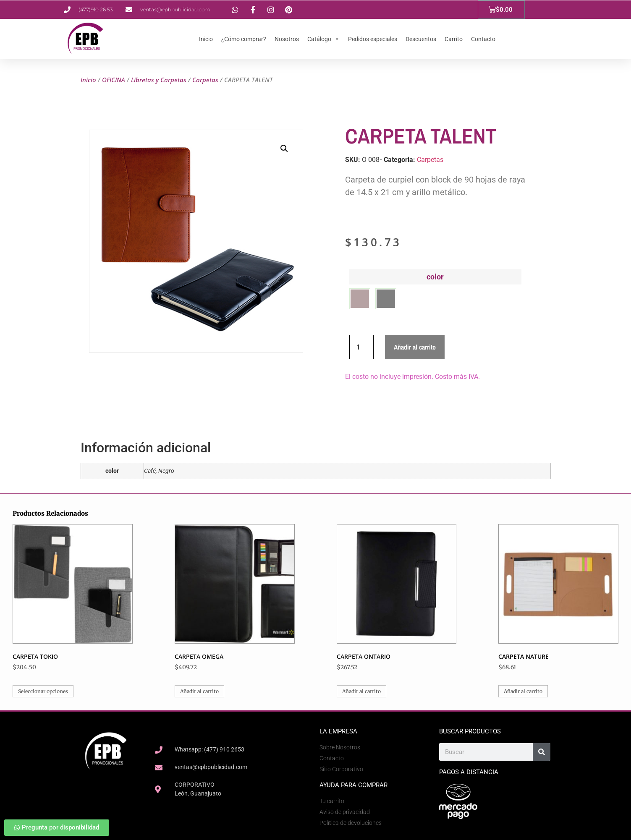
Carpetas (205, 80)
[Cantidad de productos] (361, 347)
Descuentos (421, 39)
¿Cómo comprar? (244, 39)
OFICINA (114, 80)
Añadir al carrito (415, 347)
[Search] (542, 752)
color (435, 277)
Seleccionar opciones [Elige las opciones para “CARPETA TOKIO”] (43, 691)
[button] (284, 149)
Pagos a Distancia (469, 772)
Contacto (483, 39)
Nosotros (287, 39)
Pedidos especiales (373, 39)
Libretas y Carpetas (159, 80)
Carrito (454, 39)
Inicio (206, 39)
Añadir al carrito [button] (199, 691)
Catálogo (323, 39)
